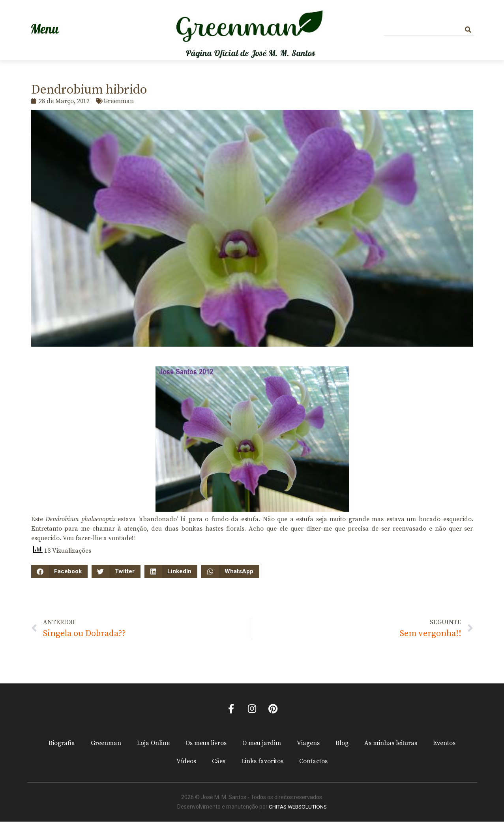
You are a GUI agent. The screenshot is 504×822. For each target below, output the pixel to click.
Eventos (444, 744)
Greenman (106, 744)
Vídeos (186, 762)
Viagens (308, 744)
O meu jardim (262, 744)
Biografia (62, 744)
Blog (342, 744)
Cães (219, 762)
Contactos (313, 762)
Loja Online (153, 744)
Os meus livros (206, 744)
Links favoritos (262, 762)
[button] (60, 571)
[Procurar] (468, 30)
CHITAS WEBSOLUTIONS (298, 807)
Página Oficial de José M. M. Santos (250, 53)
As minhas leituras (391, 744)
